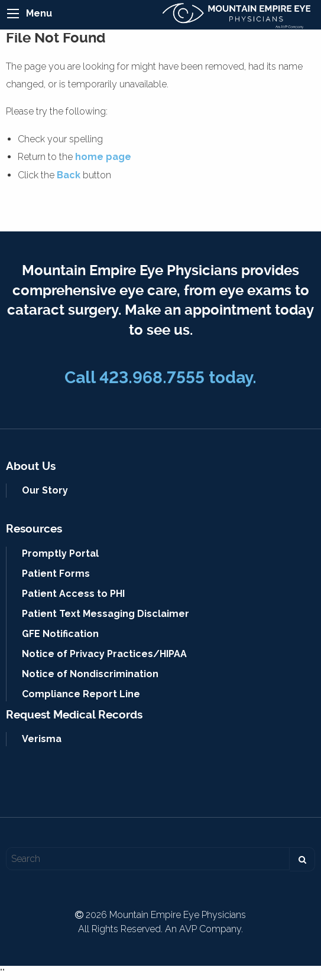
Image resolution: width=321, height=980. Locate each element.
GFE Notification (60, 634)
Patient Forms (56, 574)
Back (69, 175)
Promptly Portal (60, 553)
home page (103, 157)
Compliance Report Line (81, 694)
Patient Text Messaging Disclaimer (106, 614)
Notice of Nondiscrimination (90, 674)
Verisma (42, 739)
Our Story (45, 490)
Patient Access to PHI (73, 594)
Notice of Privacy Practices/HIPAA (104, 654)
